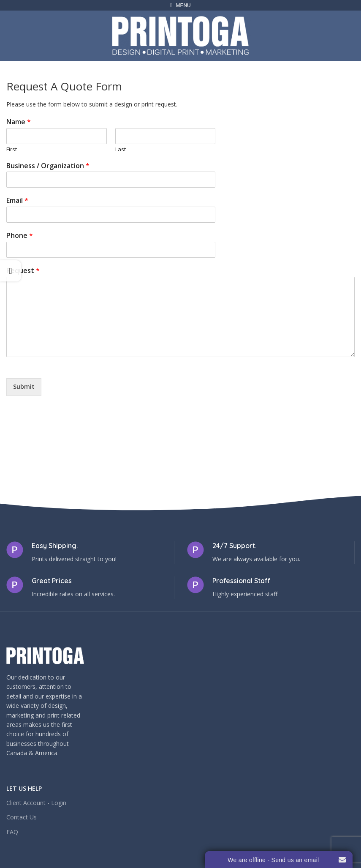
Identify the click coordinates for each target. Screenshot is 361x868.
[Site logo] (180, 35)
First (12, 149)
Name (19, 122)
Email (17, 201)
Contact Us (22, 817)
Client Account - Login (36, 803)
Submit (24, 386)
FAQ (12, 832)
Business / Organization (48, 166)
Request (23, 271)
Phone (20, 236)
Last (121, 149)
